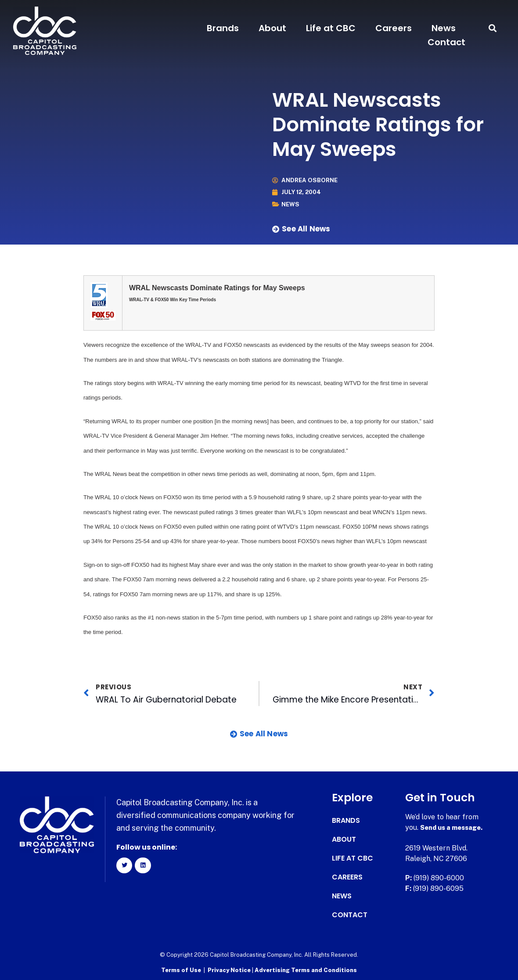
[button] (493, 28)
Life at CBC (331, 28)
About (272, 28)
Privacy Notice (230, 969)
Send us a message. (454, 827)
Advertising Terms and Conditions (306, 969)
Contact (446, 42)
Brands (223, 28)
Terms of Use (181, 969)
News (444, 28)
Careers (394, 28)
